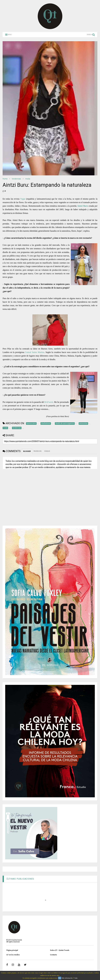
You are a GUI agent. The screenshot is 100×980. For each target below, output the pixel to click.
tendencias (16, 179)
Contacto (53, 955)
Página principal (12, 950)
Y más (75, 978)
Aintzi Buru (83, 206)
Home (5, 179)
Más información (67, 978)
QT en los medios (13, 955)
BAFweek (49, 402)
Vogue (23, 199)
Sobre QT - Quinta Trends (60, 950)
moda (28, 179)
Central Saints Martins (35, 352)
